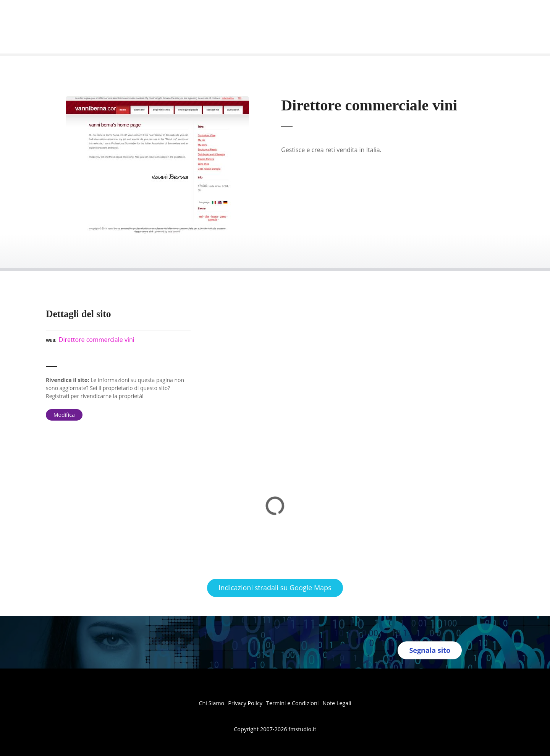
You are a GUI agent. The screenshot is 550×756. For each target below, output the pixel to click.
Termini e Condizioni (292, 703)
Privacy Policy (245, 703)
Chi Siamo (211, 703)
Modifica (64, 415)
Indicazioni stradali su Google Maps (275, 588)
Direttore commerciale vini (97, 340)
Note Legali (337, 703)
